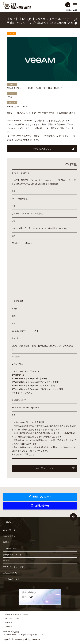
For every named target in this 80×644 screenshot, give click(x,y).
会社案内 (9, 622)
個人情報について (12, 618)
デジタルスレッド (11, 579)
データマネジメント (12, 554)
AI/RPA (6, 561)
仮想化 (6, 542)
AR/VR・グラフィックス (14, 567)
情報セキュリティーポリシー (17, 614)
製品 (8, 522)
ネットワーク (9, 530)
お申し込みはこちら (54, 149)
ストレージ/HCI (10, 548)
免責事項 (9, 626)
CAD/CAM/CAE (10, 573)
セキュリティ (9, 536)
